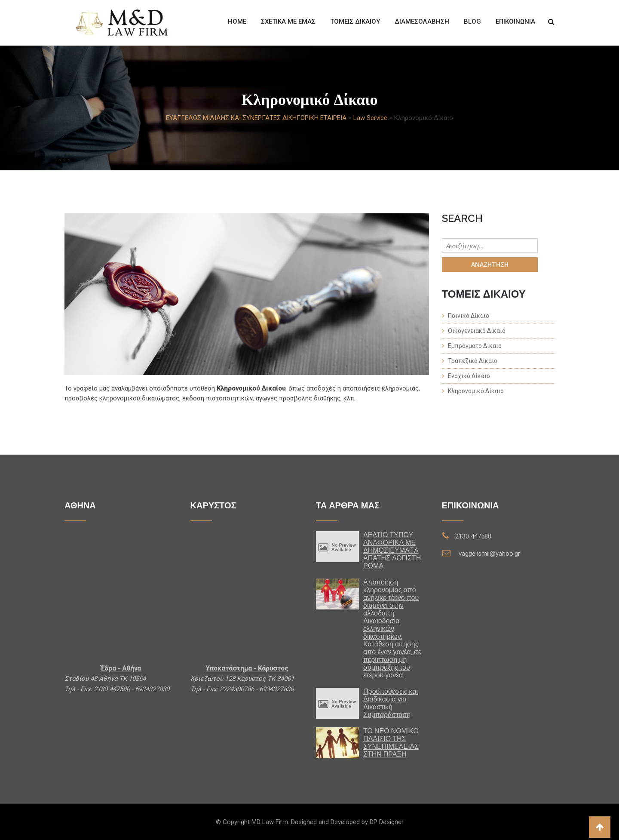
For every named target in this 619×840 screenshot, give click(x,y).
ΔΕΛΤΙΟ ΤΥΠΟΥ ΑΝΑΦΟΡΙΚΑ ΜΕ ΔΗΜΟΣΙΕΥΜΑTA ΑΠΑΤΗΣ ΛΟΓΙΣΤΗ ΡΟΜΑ (392, 550)
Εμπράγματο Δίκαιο (475, 346)
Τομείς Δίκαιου (355, 22)
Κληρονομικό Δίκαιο (476, 391)
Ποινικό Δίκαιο (469, 316)
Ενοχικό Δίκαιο (469, 376)
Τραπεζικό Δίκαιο (473, 361)
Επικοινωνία (515, 22)
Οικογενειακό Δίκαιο (477, 331)
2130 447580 (473, 536)
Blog (472, 22)
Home (237, 22)
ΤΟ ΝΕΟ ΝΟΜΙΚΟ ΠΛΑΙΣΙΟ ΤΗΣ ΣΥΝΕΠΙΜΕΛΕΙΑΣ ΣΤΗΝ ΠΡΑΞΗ (391, 743)
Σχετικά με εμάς (288, 22)
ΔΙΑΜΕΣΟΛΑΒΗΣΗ (422, 22)
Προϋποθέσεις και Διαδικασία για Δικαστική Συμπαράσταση (391, 703)
